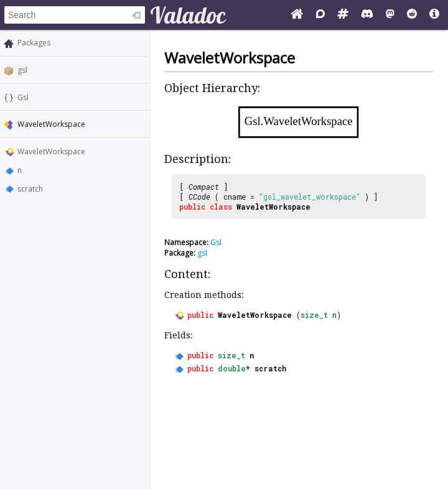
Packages (34, 43)
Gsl (23, 97)
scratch (30, 189)
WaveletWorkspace (51, 151)
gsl (22, 70)
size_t (314, 315)
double (232, 368)
